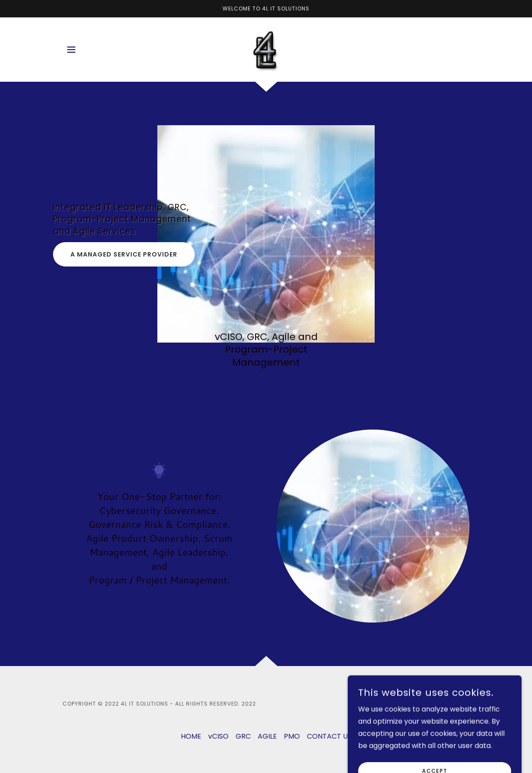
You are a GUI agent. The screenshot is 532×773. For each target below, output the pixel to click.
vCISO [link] (218, 736)
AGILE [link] (267, 736)
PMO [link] (292, 736)
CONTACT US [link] (329, 736)
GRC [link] (243, 736)
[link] (266, 49)
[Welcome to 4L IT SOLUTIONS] (266, 9)
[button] (71, 50)
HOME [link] (191, 736)
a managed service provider (124, 254)
